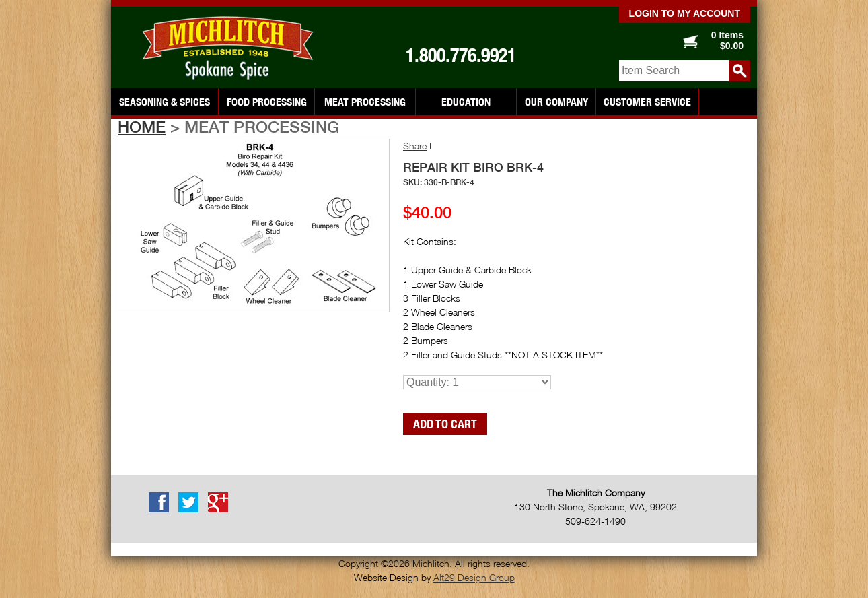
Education (466, 102)
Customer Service (647, 102)
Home (142, 127)
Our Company (556, 102)
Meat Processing (365, 102)
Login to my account (685, 13)
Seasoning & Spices (165, 102)
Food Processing (267, 102)
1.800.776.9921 (461, 55)
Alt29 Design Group (474, 577)
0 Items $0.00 (727, 40)
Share (415, 146)
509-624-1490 (595, 521)
